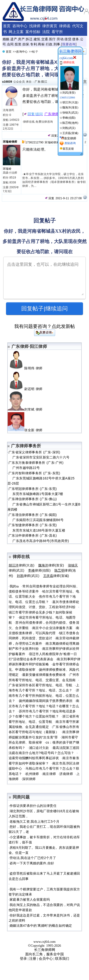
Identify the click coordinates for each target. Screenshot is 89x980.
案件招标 (33, 32)
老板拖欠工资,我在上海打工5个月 (34, 822)
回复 (52, 136)
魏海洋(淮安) (70, 108)
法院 (46, 32)
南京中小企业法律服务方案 (52, 628)
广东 (37, 82)
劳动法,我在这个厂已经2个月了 (33, 858)
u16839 (7, 82)
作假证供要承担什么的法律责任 (33, 806)
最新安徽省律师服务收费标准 (44, 675)
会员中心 (46, 959)
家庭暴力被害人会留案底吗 (30, 899)
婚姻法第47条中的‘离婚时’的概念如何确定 (41, 926)
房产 (21, 39)
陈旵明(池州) (70, 123)
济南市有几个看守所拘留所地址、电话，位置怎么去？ (44, 695)
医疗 (52, 39)
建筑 (37, 39)
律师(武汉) (28, 576)
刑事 (57, 44)
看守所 (57, 32)
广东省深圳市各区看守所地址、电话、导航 (41, 685)
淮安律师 (70, 138)
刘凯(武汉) (69, 128)
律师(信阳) (39, 570)
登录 (23, 959)
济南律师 (66, 774)
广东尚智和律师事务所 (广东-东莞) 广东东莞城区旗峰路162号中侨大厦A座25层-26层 (41, 478)
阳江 (44, 82)
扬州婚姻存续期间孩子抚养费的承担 (46, 701)
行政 (49, 44)
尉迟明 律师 (27, 389)
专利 (34, 44)
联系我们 (62, 959)
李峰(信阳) (69, 118)
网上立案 (16, 32)
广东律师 (52, 114)
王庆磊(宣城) (70, 133)
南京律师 (49, 774)
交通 (45, 39)
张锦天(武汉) (70, 113)
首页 (7, 26)
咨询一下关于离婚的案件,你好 (32, 863)
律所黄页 (50, 26)
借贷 (68, 39)
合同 (10, 44)
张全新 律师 (27, 430)
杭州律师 (32, 774)
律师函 (65, 26)
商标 (41, 44)
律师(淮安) (51, 565)
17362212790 (34, 142)
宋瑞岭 (7, 169)
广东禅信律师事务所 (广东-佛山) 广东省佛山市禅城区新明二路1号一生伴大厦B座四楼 (44, 504)
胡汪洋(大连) (70, 102)
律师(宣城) (56, 576)
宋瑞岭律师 (10, 142)
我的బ (14, 586)
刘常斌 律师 (27, 409)
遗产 (14, 39)
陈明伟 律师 (27, 368)
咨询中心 (20, 26)
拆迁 (29, 39)
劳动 (60, 39)
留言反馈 (68, 149)
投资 (18, 44)
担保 (26, 44)
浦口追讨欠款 (39, 748)
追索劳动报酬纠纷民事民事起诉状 (34, 758)
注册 (33, 959)
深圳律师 (29, 779)
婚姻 (6, 39)
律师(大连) (22, 565)
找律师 (35, 26)
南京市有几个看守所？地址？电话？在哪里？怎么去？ (44, 706)
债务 (76, 39)
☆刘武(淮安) (69, 91)
